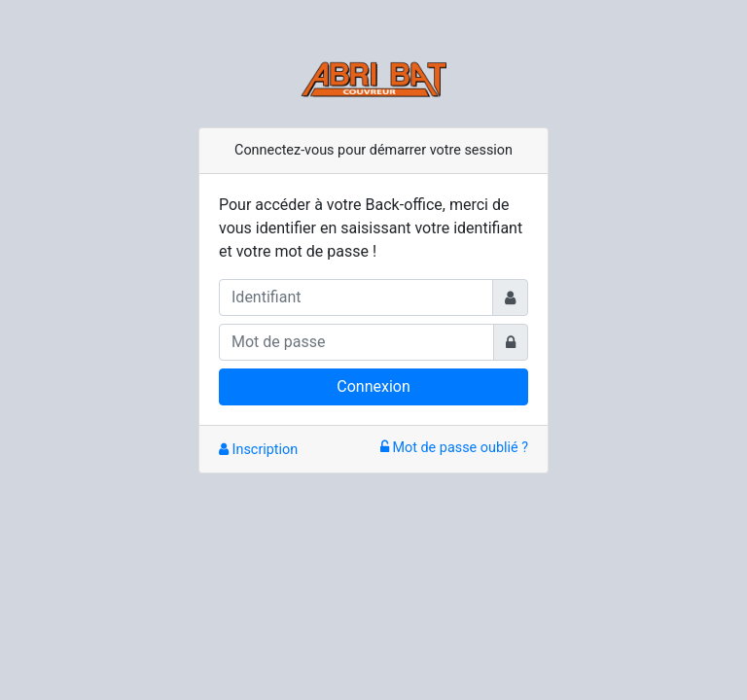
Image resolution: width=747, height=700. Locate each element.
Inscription (258, 450)
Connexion (373, 386)
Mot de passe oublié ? (454, 448)
